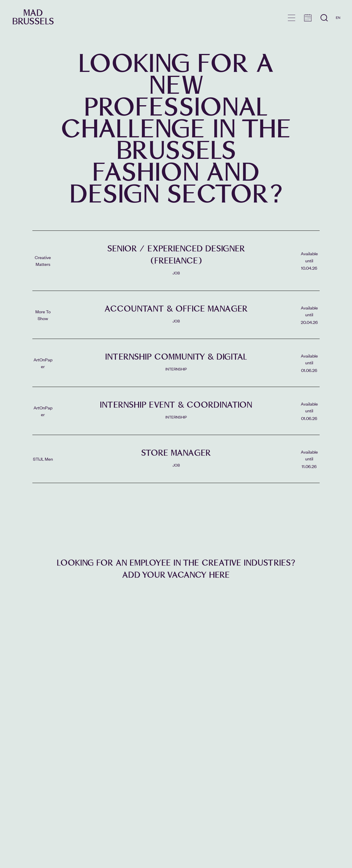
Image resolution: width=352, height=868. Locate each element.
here (219, 575)
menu (292, 18)
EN (338, 17)
